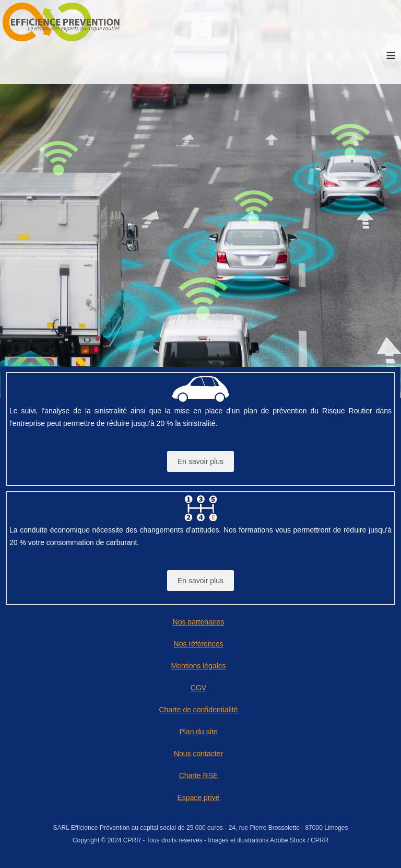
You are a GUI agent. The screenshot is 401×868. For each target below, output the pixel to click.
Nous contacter (198, 754)
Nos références (199, 644)
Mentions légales (198, 666)
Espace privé (199, 797)
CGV (198, 688)
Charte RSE (199, 776)
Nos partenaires (199, 622)
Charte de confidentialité (199, 710)
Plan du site (198, 732)
